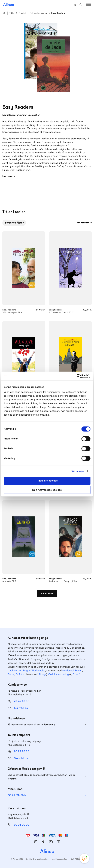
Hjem (4, 13)
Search (81, 4)
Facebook (43, 842)
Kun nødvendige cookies (47, 490)
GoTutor (20, 674)
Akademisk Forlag (72, 670)
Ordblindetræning (58, 674)
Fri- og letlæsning (39, 13)
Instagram (36, 842)
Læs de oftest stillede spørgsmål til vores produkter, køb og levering (42, 777)
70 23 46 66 (22, 751)
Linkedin (58, 842)
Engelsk (22, 13)
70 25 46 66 (22, 701)
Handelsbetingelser (59, 859)
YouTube (51, 842)
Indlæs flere (47, 594)
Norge (43, 674)
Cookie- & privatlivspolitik (37, 859)
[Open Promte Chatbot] (84, 858)
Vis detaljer (78, 471)
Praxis (11, 674)
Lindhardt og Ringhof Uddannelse (26, 670)
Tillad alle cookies (47, 481)
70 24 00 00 (22, 825)
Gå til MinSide (17, 795)
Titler (12, 13)
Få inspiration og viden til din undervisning (31, 725)
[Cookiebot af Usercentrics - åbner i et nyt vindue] (77, 376)
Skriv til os (21, 708)
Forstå (77, 674)
